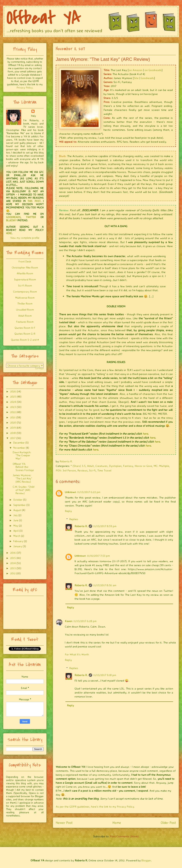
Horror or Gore (143, 466)
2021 (13, 417)
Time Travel (104, 470)
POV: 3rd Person (66, 470)
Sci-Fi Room (25, 285)
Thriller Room (25, 303)
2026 (13, 391)
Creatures (101, 466)
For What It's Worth (77, 654)
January (18, 546)
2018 (13, 433)
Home (117, 823)
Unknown (70, 492)
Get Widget (40, 369)
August (17, 510)
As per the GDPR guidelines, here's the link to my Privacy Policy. (95, 807)
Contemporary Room (25, 292)
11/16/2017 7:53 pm (98, 556)
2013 (13, 568)
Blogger (146, 860)
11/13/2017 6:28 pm (85, 621)
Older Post (168, 823)
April (16, 531)
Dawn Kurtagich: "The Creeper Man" (22, 455)
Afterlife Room (25, 273)
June (16, 520)
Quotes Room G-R (25, 334)
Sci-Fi (92, 470)
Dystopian (115, 466)
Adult (90, 466)
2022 (13, 412)
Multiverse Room (25, 298)
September (19, 505)
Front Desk (25, 261)
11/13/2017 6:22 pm (89, 492)
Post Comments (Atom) (124, 836)
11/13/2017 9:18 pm (105, 675)
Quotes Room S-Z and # (25, 340)
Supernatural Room (25, 279)
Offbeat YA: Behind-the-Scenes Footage (23, 467)
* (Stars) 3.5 (78, 466)
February (18, 541)
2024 (13, 402)
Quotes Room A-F (25, 328)
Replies (74, 519)
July (15, 515)
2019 (13, 428)
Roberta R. (81, 526)
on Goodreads (153, 70)
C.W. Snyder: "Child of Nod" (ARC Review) (24, 490)
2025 (13, 396)
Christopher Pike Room (25, 267)
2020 (13, 422)
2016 (13, 553)
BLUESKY (11, 220)
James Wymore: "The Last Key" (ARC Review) (22, 478)
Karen (69, 621)
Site (136, 78)
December (19, 443)
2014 (13, 563)
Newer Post (64, 823)
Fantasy (128, 466)
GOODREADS (13, 217)
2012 (13, 573)
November (19, 448)
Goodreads (147, 78)
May (16, 526)
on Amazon (136, 70)
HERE (9, 233)
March (17, 536)
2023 (13, 407)
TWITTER (31, 217)
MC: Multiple (161, 466)
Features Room (25, 322)
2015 (13, 558)
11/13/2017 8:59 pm (105, 526)
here (145, 434)
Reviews (82, 470)
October (18, 500)
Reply (68, 511)
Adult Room (25, 316)
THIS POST (34, 201)
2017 (13, 438)
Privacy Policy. (25, 87)
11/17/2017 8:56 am (105, 585)
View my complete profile (25, 238)
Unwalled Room (25, 310)
